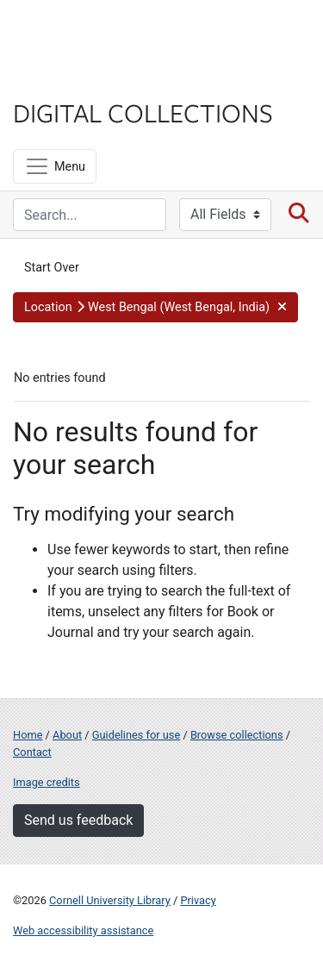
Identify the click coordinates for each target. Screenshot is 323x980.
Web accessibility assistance (83, 930)
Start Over (52, 268)
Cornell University (99, 33)
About (67, 735)
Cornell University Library (110, 900)
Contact (32, 752)
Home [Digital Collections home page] (28, 735)
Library (65, 79)
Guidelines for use (136, 735)
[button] (155, 308)
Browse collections (237, 735)
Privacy (198, 900)
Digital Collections (143, 112)
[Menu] (55, 166)
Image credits (47, 782)
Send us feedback (78, 820)
